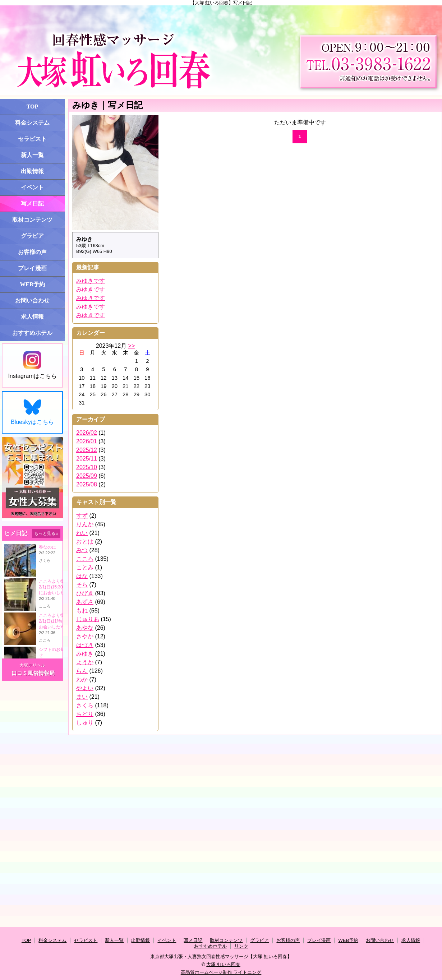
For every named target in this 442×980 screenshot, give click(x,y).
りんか (85, 524)
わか (82, 679)
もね (82, 611)
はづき (85, 645)
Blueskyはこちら (32, 412)
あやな (85, 628)
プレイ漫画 (32, 268)
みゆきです (91, 281)
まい (82, 697)
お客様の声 (32, 252)
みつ (82, 550)
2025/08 (87, 484)
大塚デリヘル (32, 665)
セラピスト (32, 139)
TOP (33, 107)
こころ (85, 559)
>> (132, 346)
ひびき (85, 593)
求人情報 (32, 317)
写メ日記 (32, 204)
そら (82, 585)
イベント (32, 187)
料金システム (32, 123)
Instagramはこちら (32, 365)
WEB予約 (32, 284)
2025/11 (87, 459)
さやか (85, 636)
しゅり (85, 723)
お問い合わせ (32, 301)
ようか (85, 662)
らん (82, 671)
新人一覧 (32, 155)
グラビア (32, 236)
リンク (241, 946)
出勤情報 (32, 171)
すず (82, 516)
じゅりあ (88, 619)
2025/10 (87, 467)
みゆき (85, 654)
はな (82, 576)
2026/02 (87, 433)
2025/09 (87, 476)
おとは (85, 542)
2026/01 (87, 441)
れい (82, 533)
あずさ (85, 602)
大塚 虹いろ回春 (223, 964)
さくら (85, 705)
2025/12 (87, 450)
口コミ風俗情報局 (33, 673)
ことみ (85, 567)
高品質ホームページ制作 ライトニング (221, 972)
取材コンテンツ (32, 220)
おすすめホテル (32, 333)
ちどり (85, 714)
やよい (85, 688)
